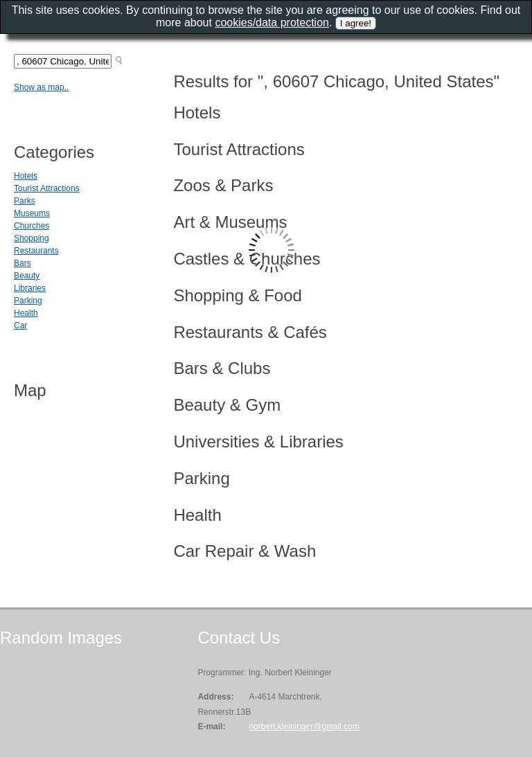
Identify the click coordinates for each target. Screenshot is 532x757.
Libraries (30, 288)
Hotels (26, 176)
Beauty (27, 276)
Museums (32, 213)
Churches (32, 226)
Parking (28, 301)
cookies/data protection (272, 23)
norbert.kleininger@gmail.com (304, 727)
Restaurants (36, 251)
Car (20, 326)
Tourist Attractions (47, 188)
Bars (23, 263)
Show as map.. (41, 87)
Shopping (32, 238)
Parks (25, 201)
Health (26, 313)
